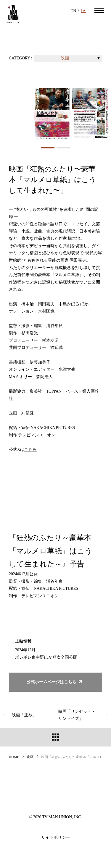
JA (83, 11)
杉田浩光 (30, 333)
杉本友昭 (50, 340)
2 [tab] (63, 148)
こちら (30, 450)
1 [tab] (48, 148)
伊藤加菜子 (40, 362)
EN (73, 11)
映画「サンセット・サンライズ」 (85, 715)
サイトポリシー (56, 837)
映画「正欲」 (18, 715)
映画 (30, 757)
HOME (14, 757)
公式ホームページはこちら (55, 682)
